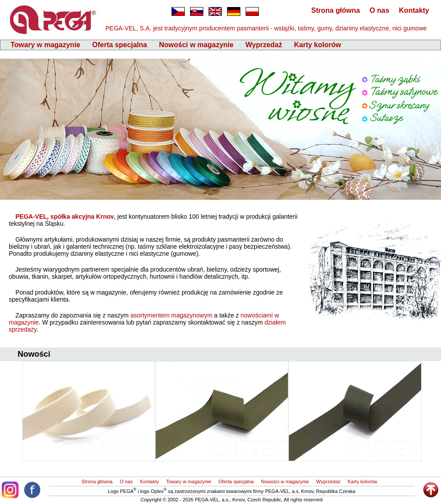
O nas (379, 10)
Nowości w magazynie (196, 45)
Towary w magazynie (45, 45)
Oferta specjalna (120, 45)
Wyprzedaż (263, 45)
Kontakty (414, 10)
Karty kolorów (318, 45)
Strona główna (336, 10)
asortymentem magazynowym (172, 315)
